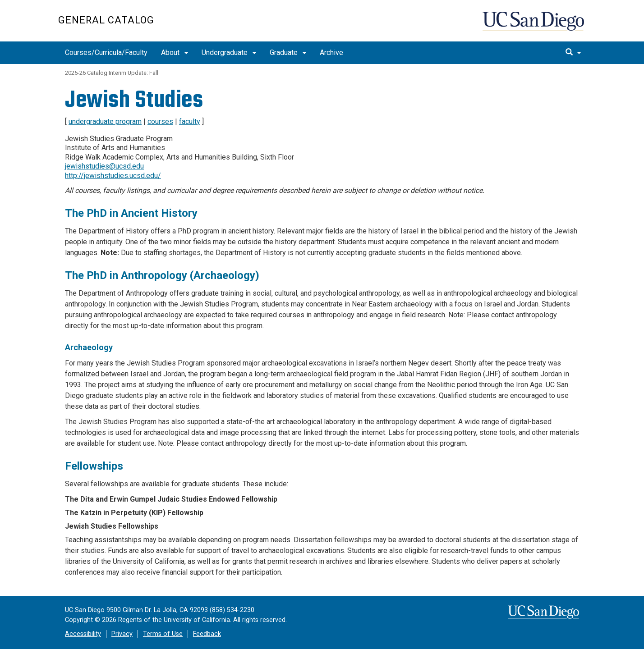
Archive (331, 53)
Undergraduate (229, 53)
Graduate (288, 53)
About (175, 53)
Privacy (122, 634)
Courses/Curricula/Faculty (106, 53)
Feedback (207, 634)
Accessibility (83, 634)
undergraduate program (105, 121)
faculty (190, 121)
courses (160, 121)
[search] (573, 53)
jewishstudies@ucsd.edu (104, 166)
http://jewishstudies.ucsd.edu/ (113, 176)
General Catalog (106, 20)
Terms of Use (163, 634)
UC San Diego (534, 25)
